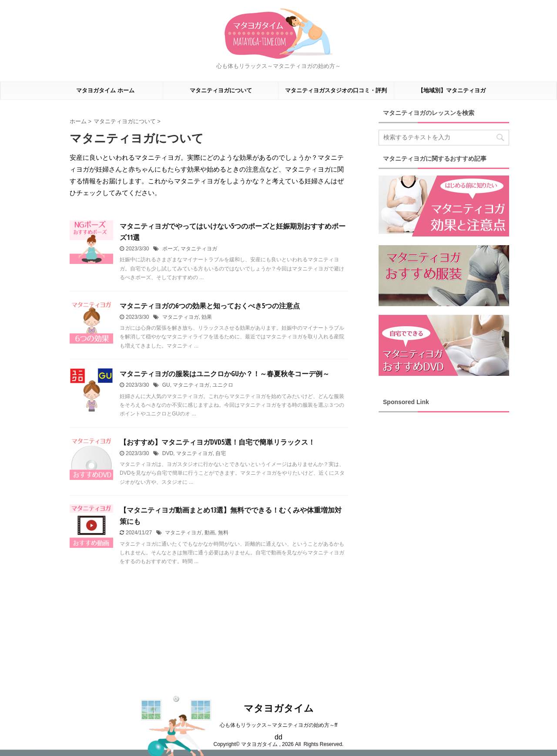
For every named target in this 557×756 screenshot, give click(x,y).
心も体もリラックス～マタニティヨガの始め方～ (277, 725)
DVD (168, 453)
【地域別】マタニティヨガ (452, 90)
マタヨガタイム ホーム (105, 90)
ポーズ (170, 249)
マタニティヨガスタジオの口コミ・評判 (336, 90)
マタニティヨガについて (221, 90)
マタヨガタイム (279, 708)
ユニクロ (223, 385)
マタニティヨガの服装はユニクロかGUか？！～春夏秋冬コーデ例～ (225, 374)
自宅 (221, 453)
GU (166, 385)
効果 (207, 317)
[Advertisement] (444, 550)
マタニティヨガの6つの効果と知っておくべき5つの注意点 (210, 306)
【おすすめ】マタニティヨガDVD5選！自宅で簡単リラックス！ (217, 442)
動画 (210, 533)
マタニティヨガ (199, 249)
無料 (223, 533)
